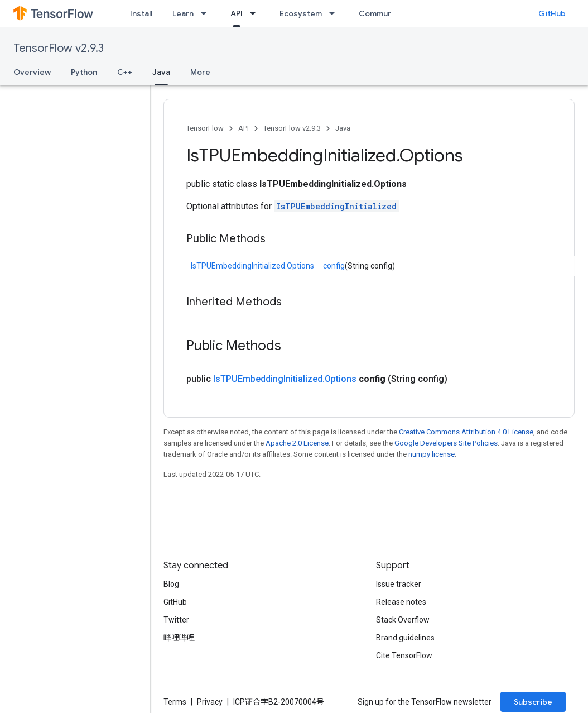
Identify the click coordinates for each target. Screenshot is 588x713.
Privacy (210, 702)
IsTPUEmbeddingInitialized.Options (252, 266)
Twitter (176, 620)
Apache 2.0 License (297, 443)
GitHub (552, 13)
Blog (171, 584)
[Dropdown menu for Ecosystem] (335, 13)
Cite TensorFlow (404, 655)
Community (380, 13)
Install (141, 13)
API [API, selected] (237, 13)
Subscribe (533, 702)
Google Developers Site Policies (446, 443)
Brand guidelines (405, 638)
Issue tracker (399, 584)
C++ (125, 72)
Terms (175, 702)
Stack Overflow (403, 620)
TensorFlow (205, 128)
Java (343, 128)
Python (84, 72)
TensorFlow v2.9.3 (59, 48)
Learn (183, 13)
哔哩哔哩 (179, 638)
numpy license (432, 454)
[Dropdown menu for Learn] (207, 13)
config (334, 266)
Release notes (401, 602)
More (200, 72)
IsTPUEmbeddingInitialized (336, 206)
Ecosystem (301, 13)
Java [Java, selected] (161, 72)
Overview (32, 72)
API (244, 128)
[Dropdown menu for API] (256, 13)
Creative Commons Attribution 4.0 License (466, 432)
